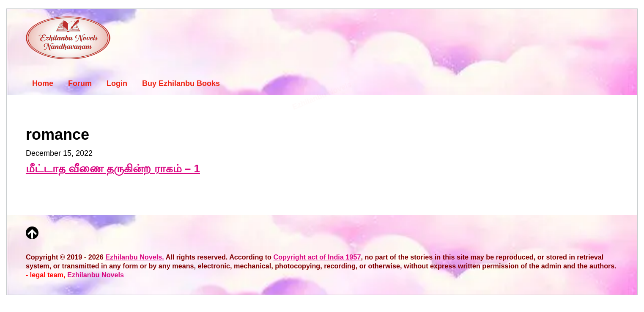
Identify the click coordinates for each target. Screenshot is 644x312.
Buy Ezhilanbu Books (181, 83)
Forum (80, 83)
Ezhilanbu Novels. (135, 257)
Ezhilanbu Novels (96, 275)
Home (43, 83)
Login (117, 83)
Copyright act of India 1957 (317, 257)
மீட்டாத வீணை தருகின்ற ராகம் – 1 (113, 168)
